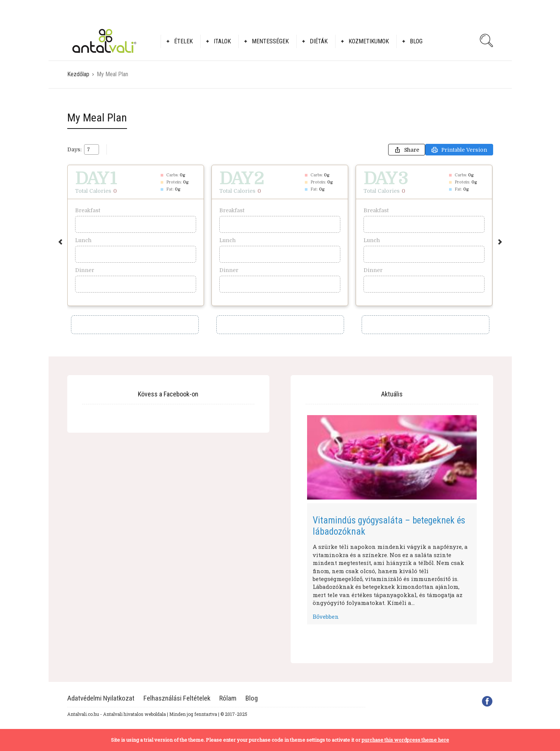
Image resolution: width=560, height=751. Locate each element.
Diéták (319, 41)
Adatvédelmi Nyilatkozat (101, 698)
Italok (222, 41)
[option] (136, 235)
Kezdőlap (78, 74)
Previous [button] (60, 242)
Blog (416, 41)
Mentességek (270, 41)
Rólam (228, 698)
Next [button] (500, 242)
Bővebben (326, 616)
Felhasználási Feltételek (177, 698)
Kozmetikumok (369, 41)
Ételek (183, 41)
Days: (74, 149)
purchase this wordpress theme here (405, 740)
